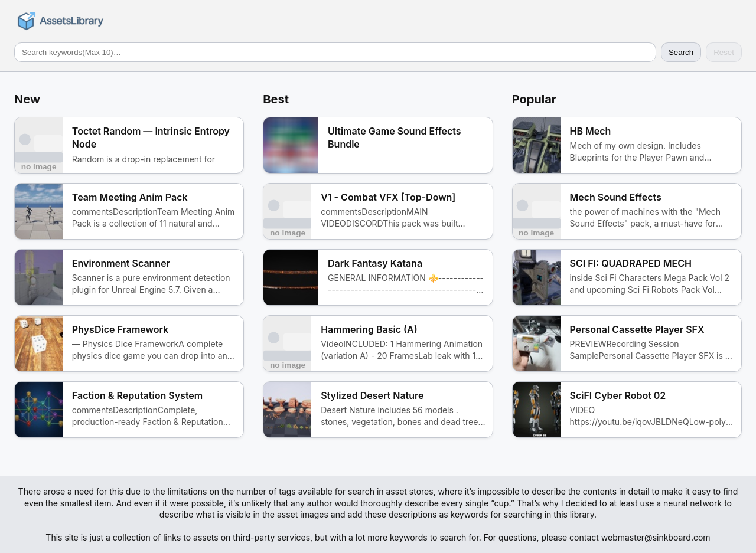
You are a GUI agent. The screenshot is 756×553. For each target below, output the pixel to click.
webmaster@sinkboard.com (656, 537)
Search (681, 52)
